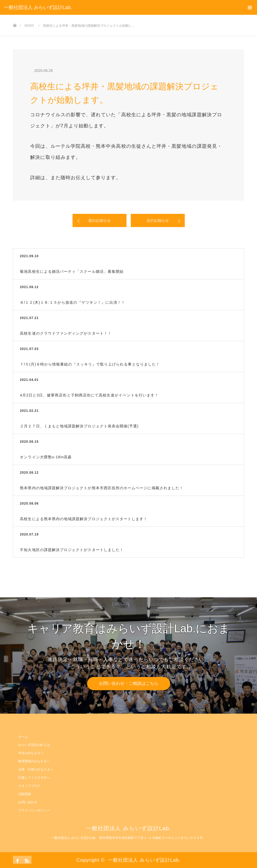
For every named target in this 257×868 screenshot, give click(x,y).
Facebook (17, 860)
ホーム (23, 737)
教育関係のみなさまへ (34, 761)
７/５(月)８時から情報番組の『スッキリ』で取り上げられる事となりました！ (90, 364)
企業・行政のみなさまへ (36, 769)
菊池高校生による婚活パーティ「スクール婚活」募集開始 (72, 271)
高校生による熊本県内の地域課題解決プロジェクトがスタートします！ (84, 519)
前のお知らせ (100, 220)
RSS (26, 860)
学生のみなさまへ (31, 753)
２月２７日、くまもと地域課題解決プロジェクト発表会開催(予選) (79, 426)
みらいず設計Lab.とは (34, 745)
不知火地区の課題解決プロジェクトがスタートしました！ (72, 550)
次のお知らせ (158, 220)
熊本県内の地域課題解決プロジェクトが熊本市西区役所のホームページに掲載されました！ (102, 488)
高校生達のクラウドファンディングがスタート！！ (66, 333)
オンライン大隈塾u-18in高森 (46, 457)
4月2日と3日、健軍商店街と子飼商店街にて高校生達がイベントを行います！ (89, 395)
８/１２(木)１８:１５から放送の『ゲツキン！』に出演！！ (73, 302)
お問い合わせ (28, 802)
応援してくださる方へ (34, 778)
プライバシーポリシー (34, 810)
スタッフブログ (29, 786)
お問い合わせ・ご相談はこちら (129, 683)
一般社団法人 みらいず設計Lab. (38, 7)
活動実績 (25, 794)
